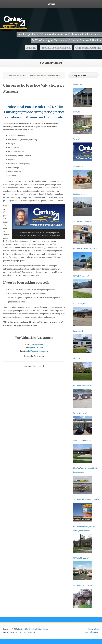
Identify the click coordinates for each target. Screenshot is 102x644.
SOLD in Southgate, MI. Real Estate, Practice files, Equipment (85, 529)
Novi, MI (77, 112)
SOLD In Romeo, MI (81, 276)
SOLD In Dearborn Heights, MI (86, 249)
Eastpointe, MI (79, 194)
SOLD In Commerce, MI (83, 221)
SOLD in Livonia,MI (81, 558)
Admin (88, 632)
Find (25, 76)
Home (19, 76)
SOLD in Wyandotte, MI (83, 586)
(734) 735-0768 (37, 345)
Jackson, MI (78, 331)
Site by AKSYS (93, 629)
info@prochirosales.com (37, 351)
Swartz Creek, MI (80, 413)
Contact (51, 311)
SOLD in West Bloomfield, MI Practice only (85, 470)
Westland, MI (79, 167)
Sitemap (95, 632)
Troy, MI (77, 139)
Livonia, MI (78, 84)
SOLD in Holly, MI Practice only (86, 499)
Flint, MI (77, 358)
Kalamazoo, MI (79, 304)
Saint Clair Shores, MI (82, 441)
